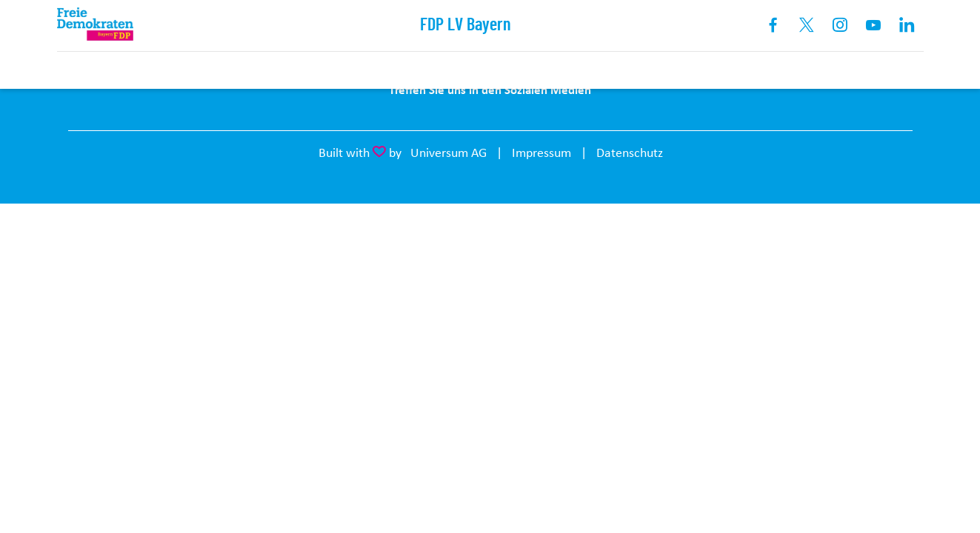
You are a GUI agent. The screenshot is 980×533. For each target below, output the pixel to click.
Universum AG (449, 152)
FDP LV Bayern (466, 25)
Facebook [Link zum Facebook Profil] (774, 26)
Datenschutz (630, 152)
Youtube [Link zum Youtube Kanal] (874, 26)
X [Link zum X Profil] (807, 26)
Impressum (541, 152)
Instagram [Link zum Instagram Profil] (840, 26)
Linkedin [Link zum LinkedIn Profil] (907, 26)
